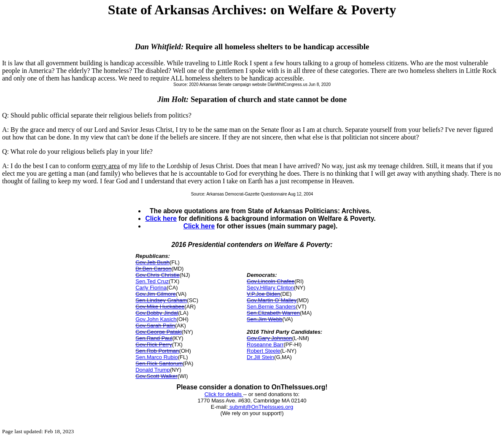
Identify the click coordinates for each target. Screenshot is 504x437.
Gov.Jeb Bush (152, 262)
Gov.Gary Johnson (269, 338)
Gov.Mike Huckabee (160, 307)
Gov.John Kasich (156, 319)
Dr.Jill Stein (260, 357)
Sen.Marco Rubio (156, 357)
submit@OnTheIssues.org (260, 407)
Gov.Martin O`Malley (272, 300)
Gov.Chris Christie (158, 275)
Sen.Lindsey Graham (161, 300)
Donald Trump (153, 370)
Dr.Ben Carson (153, 269)
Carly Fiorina (151, 288)
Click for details (224, 394)
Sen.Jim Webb (264, 319)
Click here (161, 218)
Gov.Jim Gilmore (156, 294)
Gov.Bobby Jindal (157, 313)
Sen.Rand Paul (154, 338)
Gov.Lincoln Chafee (271, 281)
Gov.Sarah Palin (155, 326)
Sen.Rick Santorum (159, 363)
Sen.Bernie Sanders (271, 307)
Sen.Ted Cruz (152, 281)
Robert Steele (264, 351)
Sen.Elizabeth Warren (273, 313)
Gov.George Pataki (159, 332)
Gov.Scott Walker (156, 376)
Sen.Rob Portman (157, 351)
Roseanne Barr (265, 345)
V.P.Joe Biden (264, 294)
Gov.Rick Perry (154, 345)
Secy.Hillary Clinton (270, 288)
